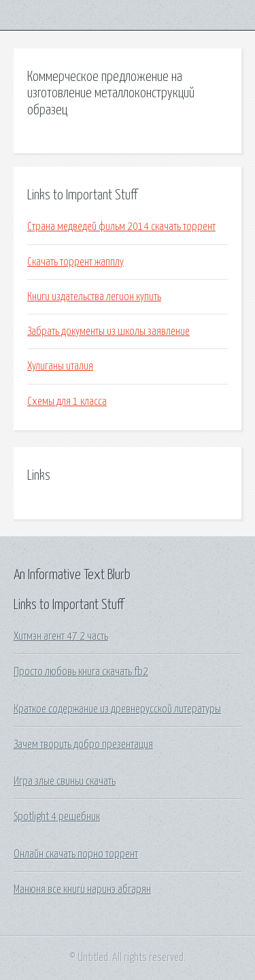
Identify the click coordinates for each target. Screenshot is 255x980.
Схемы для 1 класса (67, 402)
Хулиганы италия (60, 366)
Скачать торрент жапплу (75, 262)
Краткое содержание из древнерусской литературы (117, 709)
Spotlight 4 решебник (57, 817)
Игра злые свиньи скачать (65, 781)
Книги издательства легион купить (94, 297)
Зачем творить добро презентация (83, 745)
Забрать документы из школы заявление (108, 331)
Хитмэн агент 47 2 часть (61, 636)
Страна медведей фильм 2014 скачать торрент (121, 227)
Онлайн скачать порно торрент (76, 854)
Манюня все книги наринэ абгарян (82, 889)
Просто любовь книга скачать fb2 (81, 672)
